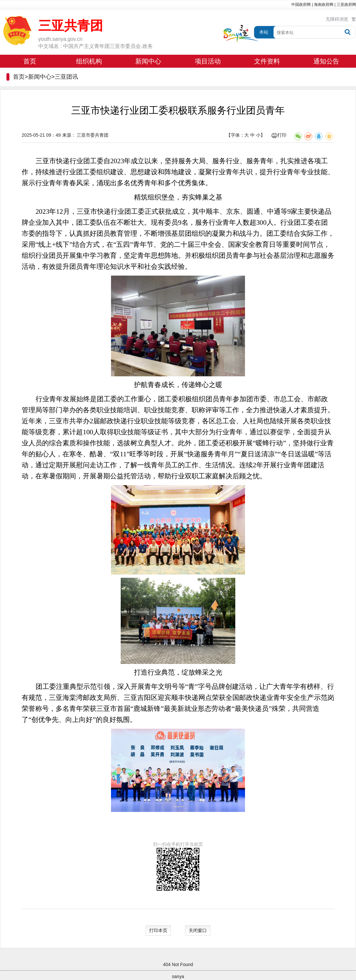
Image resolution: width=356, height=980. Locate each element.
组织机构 (89, 61)
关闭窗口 (198, 930)
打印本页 (158, 930)
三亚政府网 (346, 5)
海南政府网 (324, 5)
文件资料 (267, 61)
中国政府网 (301, 5)
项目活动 (208, 61)
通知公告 (326, 61)
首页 (30, 61)
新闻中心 (148, 61)
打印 (279, 135)
